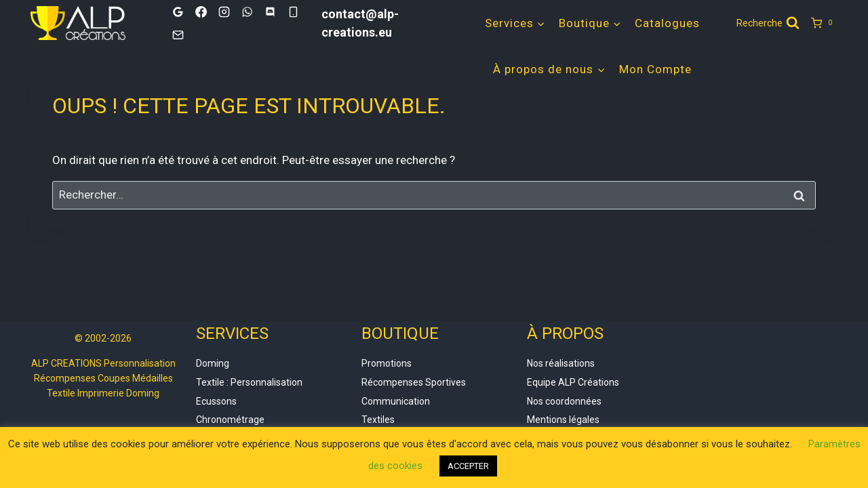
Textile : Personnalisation (249, 382)
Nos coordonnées (564, 401)
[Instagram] (224, 12)
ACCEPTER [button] (468, 466)
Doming (213, 363)
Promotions (387, 363)
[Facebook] (201, 12)
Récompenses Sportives (414, 382)
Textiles (378, 420)
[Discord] (270, 12)
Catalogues (667, 23)
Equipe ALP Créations (573, 382)
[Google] (178, 12)
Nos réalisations (561, 363)
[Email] (178, 35)
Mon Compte (655, 69)
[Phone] (293, 12)
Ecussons (216, 401)
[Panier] (824, 23)
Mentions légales (563, 420)
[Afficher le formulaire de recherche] (768, 23)
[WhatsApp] (247, 12)
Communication (396, 401)
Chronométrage (230, 420)
